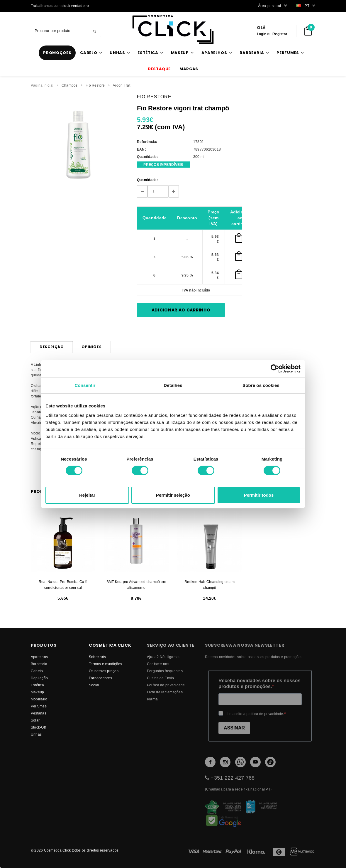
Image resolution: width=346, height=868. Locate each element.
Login (262, 34)
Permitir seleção (173, 495)
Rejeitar (87, 495)
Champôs (70, 85)
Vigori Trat (122, 85)
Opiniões (91, 347)
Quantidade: (147, 180)
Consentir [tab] (85, 385)
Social (94, 685)
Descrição (52, 347)
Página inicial (42, 85)
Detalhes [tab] (173, 385)
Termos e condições (105, 664)
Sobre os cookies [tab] (261, 385)
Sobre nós (97, 657)
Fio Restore (95, 85)
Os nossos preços (104, 671)
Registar (280, 34)
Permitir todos (259, 495)
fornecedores (100, 678)
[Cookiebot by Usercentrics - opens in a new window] (275, 368)
